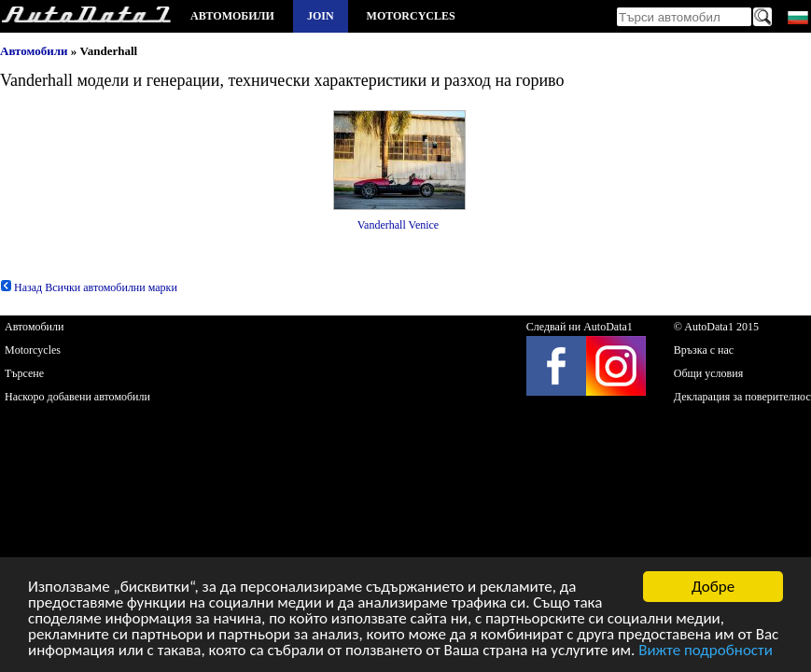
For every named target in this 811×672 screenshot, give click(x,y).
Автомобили (232, 16)
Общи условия (708, 373)
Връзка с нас (704, 350)
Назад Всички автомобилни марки (89, 287)
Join (321, 16)
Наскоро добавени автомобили (77, 397)
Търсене (24, 373)
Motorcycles (411, 16)
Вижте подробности (706, 651)
